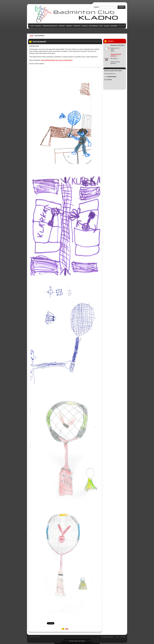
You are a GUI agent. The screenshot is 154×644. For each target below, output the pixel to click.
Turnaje (85, 26)
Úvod (32, 36)
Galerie (106, 26)
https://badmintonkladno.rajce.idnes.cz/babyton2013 (57, 60)
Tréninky (69, 26)
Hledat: (96, 7)
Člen (101, 26)
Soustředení (93, 26)
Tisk (124, 637)
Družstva (77, 26)
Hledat (121, 7)
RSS (118, 637)
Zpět (67, 629)
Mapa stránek (108, 637)
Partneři (114, 26)
